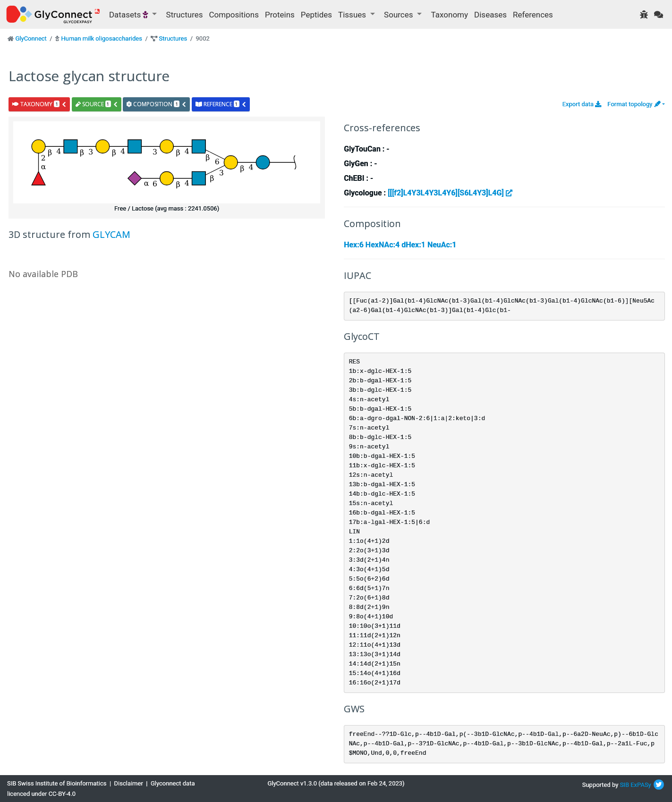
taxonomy (39, 104)
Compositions (234, 15)
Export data (582, 104)
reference (221, 104)
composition (157, 104)
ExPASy (641, 785)
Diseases (490, 15)
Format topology (634, 104)
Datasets (130, 15)
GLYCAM (111, 234)
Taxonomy (450, 15)
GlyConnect (31, 38)
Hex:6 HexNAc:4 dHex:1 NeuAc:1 (400, 245)
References (533, 15)
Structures (185, 15)
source (97, 104)
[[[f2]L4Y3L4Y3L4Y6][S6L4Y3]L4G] (450, 193)
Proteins (280, 15)
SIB (625, 785)
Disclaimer (129, 783)
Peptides (316, 15)
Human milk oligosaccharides (101, 38)
